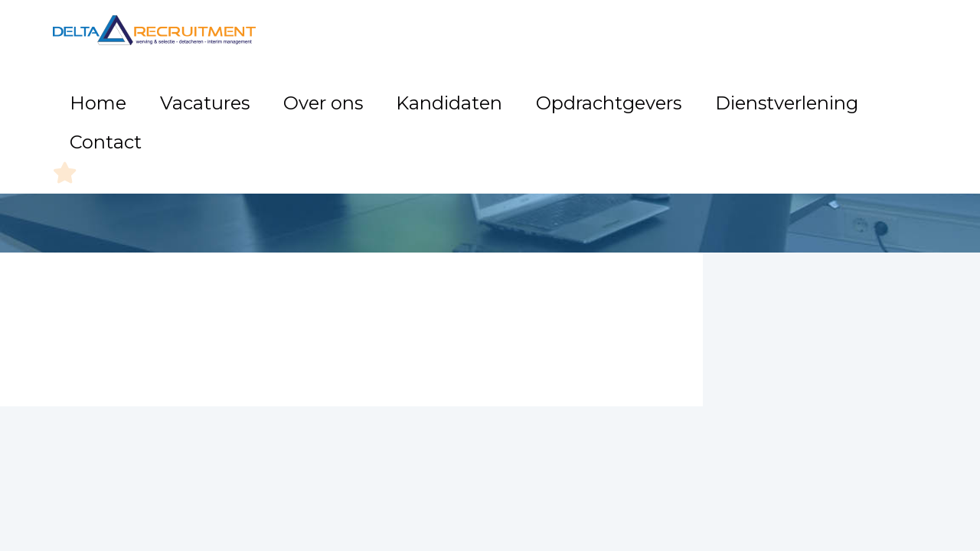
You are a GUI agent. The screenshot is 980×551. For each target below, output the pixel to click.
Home (268, 91)
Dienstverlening (746, 91)
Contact (844, 91)
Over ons (424, 91)
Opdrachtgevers (622, 91)
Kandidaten (512, 91)
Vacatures (341, 91)
